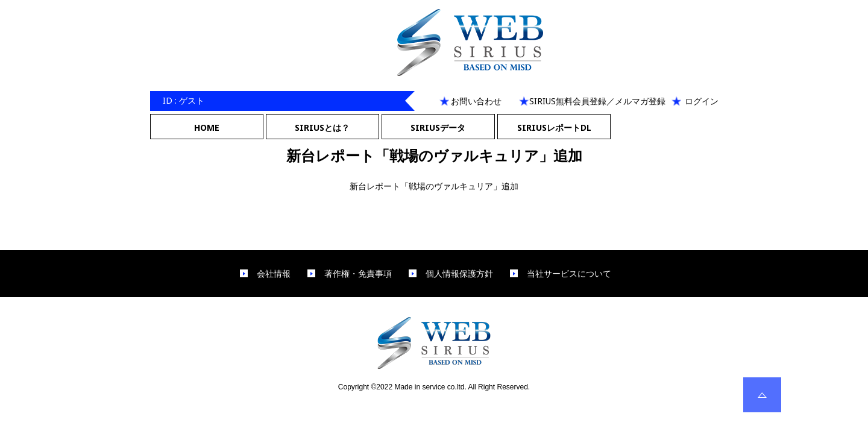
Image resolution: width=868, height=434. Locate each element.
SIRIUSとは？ (322, 127)
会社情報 (274, 274)
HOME (207, 127)
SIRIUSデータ (438, 127)
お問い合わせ (476, 101)
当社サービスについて (569, 274)
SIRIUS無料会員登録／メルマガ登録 (597, 101)
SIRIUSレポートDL (554, 127)
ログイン (702, 101)
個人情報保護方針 (459, 274)
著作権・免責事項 (358, 274)
